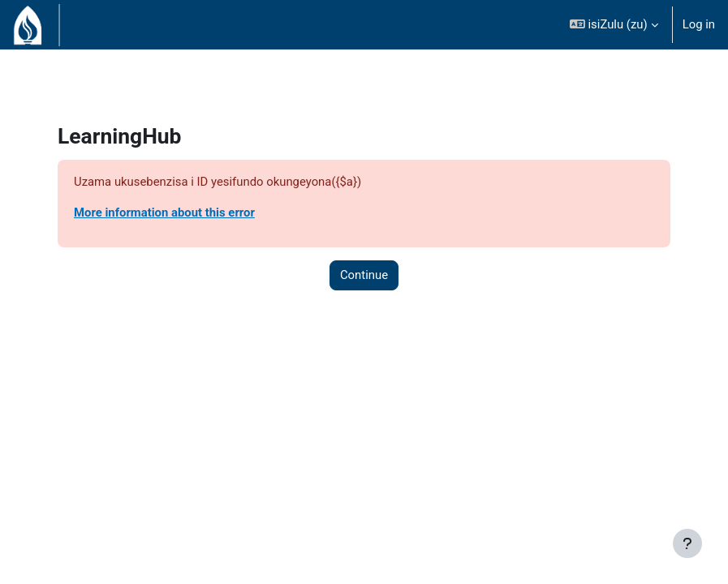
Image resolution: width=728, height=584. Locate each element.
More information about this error (164, 213)
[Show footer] (687, 543)
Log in (699, 24)
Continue (364, 275)
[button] (614, 25)
